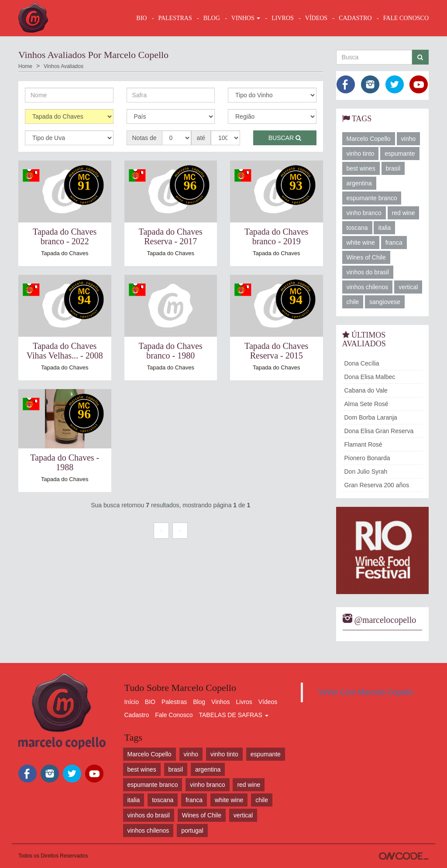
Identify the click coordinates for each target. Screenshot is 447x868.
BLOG (212, 18)
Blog (199, 702)
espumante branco (372, 198)
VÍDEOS (316, 18)
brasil (393, 168)
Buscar (285, 138)
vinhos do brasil (368, 272)
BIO (141, 18)
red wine (404, 213)
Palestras (175, 18)
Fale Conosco (174, 715)
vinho (408, 139)
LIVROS (283, 18)
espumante (400, 154)
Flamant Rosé (363, 444)
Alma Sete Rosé (366, 404)
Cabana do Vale (366, 390)
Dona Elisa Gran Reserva (379, 431)
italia (384, 228)
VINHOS (246, 18)
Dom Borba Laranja (371, 417)
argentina (359, 183)
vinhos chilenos (368, 287)
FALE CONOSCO (406, 18)
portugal (192, 830)
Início (132, 702)
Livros (244, 702)
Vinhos (221, 702)
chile (353, 302)
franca (394, 243)
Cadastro (137, 715)
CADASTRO (355, 18)
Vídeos (268, 702)
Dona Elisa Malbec (370, 377)
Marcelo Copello (369, 139)
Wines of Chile (366, 257)
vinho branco (364, 213)
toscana (357, 228)
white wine (361, 243)
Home (25, 66)
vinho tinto (361, 154)
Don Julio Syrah (366, 472)
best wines (361, 168)
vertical (408, 287)
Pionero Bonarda (367, 458)
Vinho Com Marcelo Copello (366, 692)
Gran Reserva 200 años (377, 485)
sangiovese (385, 302)
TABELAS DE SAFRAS (233, 715)
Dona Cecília (362, 363)
